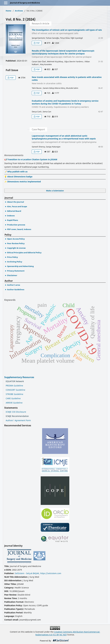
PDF (12, 78)
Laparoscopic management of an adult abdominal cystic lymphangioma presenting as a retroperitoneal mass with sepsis (67, 139)
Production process (16, 225)
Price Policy (12, 257)
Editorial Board (14, 211)
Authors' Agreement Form (18, 420)
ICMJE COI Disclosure (16, 412)
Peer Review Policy (16, 243)
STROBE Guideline (14, 394)
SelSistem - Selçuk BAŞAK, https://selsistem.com (38, 573)
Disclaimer (12, 275)
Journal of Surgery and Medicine (25, 3)
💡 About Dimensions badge (18, 177)
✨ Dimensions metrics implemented (23, 182)
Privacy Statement (16, 271)
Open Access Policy (16, 239)
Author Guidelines (16, 289)
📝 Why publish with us (16, 172)
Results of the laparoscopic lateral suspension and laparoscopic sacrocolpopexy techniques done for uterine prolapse (67, 54)
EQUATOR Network (15, 381)
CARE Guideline (13, 398)
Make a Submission (55, 191)
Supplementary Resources (19, 377)
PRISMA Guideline (14, 386)
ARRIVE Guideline (14, 403)
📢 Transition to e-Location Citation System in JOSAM (31, 159)
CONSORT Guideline (15, 390)
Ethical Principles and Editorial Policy (24, 253)
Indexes (11, 216)
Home (9, 11)
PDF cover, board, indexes (19, 229)
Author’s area (14, 285)
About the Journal (16, 202)
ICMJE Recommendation (17, 416)
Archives (19, 11)
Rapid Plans (13, 220)
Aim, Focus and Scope (17, 206)
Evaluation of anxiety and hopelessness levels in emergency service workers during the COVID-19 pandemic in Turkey (67, 104)
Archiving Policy (15, 262)
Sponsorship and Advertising (20, 266)
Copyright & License (16, 248)
